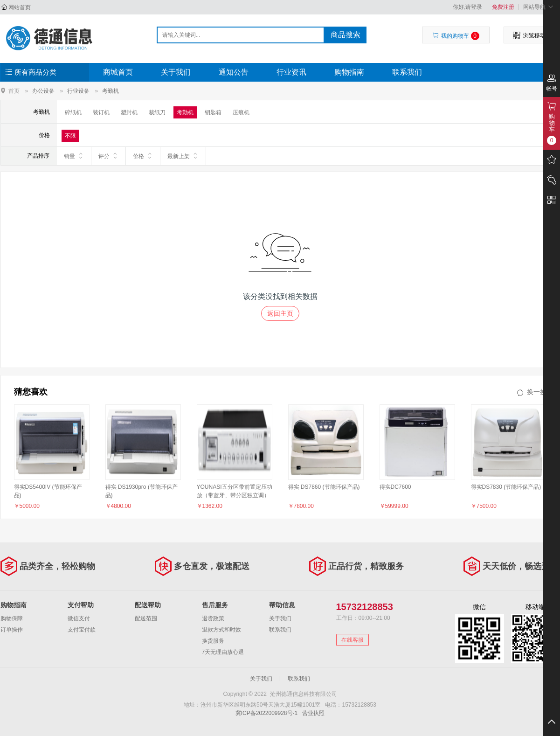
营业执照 (313, 713)
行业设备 (78, 91)
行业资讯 (291, 72)
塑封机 (129, 112)
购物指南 (349, 72)
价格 (143, 156)
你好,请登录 (467, 7)
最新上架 (183, 156)
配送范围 (146, 618)
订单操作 (12, 630)
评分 (108, 156)
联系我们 (407, 72)
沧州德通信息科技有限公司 (50, 38)
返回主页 (280, 313)
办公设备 (43, 91)
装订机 (101, 112)
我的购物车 (456, 36)
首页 (14, 91)
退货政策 (213, 618)
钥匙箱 (213, 112)
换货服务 (213, 641)
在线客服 (353, 640)
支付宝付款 (82, 630)
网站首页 (20, 7)
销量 (74, 156)
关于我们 (176, 72)
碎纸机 (73, 112)
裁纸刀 (157, 112)
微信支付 (79, 618)
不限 (70, 136)
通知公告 (234, 72)
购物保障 (12, 618)
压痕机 (241, 112)
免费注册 (503, 7)
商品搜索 (346, 35)
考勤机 (111, 91)
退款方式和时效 (221, 630)
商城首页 (118, 72)
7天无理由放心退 (223, 652)
